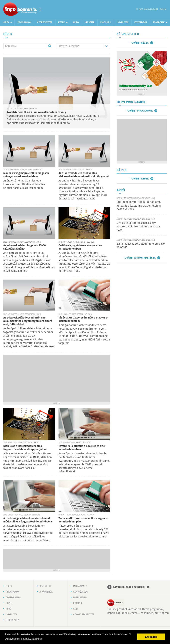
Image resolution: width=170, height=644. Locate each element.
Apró (76, 22)
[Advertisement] (57, 378)
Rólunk (77, 603)
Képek (61, 22)
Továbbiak (159, 22)
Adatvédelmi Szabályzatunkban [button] (24, 639)
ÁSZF (76, 609)
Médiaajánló (80, 586)
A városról (46, 592)
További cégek (139, 43)
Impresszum (80, 598)
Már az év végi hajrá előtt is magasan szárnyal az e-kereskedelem (26, 175)
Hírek (6, 22)
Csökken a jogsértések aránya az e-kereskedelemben (80, 247)
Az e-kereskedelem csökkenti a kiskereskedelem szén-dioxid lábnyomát (84, 175)
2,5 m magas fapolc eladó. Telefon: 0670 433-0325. (141, 246)
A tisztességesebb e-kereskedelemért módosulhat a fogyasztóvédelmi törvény (28, 520)
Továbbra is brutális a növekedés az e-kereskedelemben (82, 448)
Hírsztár (90, 22)
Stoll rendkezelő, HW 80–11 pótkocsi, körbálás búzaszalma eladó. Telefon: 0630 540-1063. (139, 206)
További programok (139, 111)
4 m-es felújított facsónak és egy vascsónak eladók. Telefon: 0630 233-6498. (139, 227)
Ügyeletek (123, 22)
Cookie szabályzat (84, 615)
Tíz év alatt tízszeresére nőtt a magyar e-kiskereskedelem (83, 319)
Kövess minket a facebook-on (131, 587)
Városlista (40, 9)
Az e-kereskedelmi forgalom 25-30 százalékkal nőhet (24, 247)
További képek (139, 179)
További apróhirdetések (139, 258)
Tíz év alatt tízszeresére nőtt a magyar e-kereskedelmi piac (83, 520)
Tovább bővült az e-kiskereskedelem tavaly (36, 112)
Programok (24, 22)
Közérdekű (141, 22)
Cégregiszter (45, 22)
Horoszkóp (12, 620)
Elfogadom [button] (151, 637)
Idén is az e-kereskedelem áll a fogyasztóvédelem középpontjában (25, 448)
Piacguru (106, 22)
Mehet (49, 46)
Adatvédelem (80, 592)
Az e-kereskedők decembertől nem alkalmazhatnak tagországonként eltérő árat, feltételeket (28, 321)
